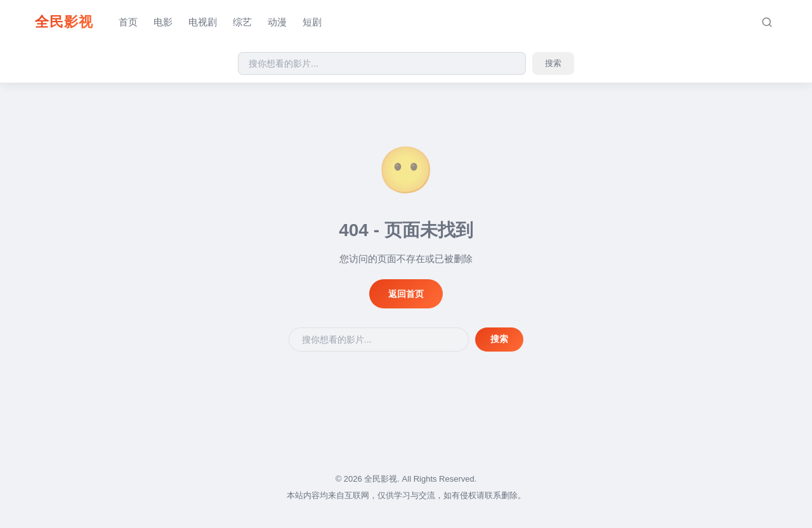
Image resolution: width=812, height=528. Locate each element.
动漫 (277, 22)
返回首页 (406, 294)
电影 (163, 22)
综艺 (242, 22)
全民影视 (64, 22)
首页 (128, 22)
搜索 (553, 63)
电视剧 (203, 22)
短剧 (312, 22)
